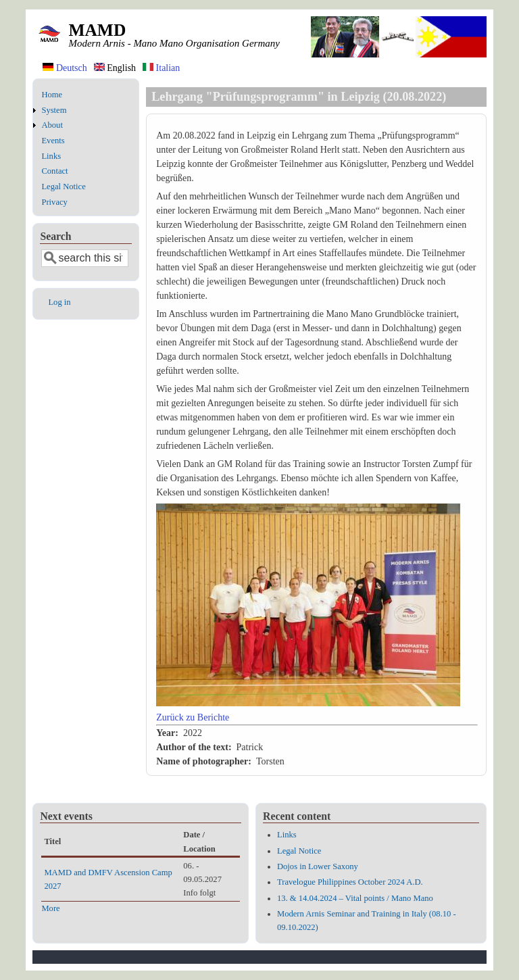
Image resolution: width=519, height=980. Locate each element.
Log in (59, 302)
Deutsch (65, 68)
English (115, 68)
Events (53, 141)
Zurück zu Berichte (193, 717)
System (54, 110)
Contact (54, 171)
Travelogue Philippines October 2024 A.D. (350, 882)
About (52, 125)
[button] (308, 703)
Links (51, 156)
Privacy (54, 202)
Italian (161, 68)
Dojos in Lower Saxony (318, 866)
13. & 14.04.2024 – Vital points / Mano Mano (355, 898)
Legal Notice (63, 187)
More (50, 908)
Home (52, 95)
